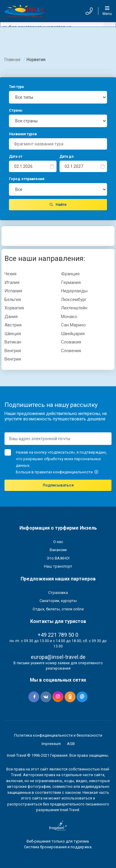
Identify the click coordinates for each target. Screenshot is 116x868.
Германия (71, 282)
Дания (11, 317)
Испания (13, 291)
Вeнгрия (13, 351)
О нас (58, 542)
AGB (71, 744)
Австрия (13, 325)
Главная (12, 60)
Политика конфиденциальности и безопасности (58, 735)
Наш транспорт (58, 566)
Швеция (13, 334)
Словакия (71, 342)
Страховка (58, 593)
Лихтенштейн (74, 308)
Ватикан (13, 342)
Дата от (16, 156)
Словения (71, 351)
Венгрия (13, 359)
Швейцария (73, 334)
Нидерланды (74, 291)
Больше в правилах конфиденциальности (57, 472)
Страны (16, 110)
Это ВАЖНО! (58, 558)
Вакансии (58, 550)
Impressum (51, 744)
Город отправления (27, 179)
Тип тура (16, 87)
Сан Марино (73, 325)
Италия (12, 282)
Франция (70, 274)
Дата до (67, 156)
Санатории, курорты (58, 601)
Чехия (10, 274)
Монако (69, 317)
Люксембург (74, 300)
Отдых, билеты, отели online (58, 609)
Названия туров (23, 134)
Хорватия (14, 308)
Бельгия (13, 300)
